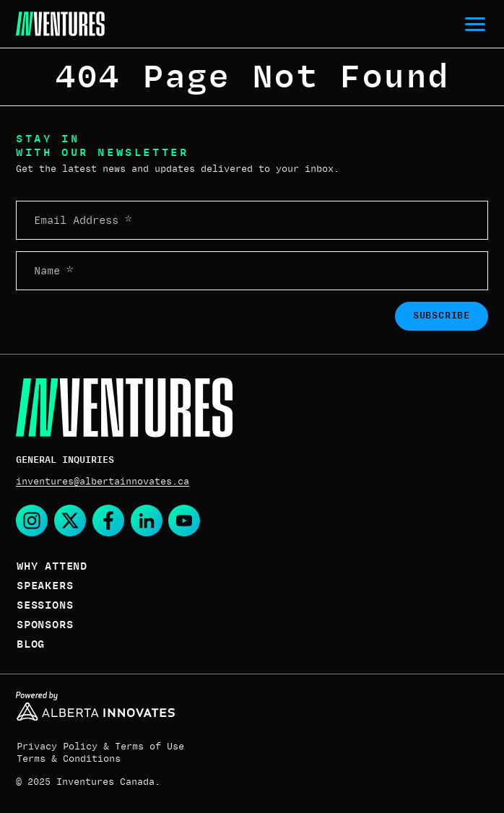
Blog (31, 644)
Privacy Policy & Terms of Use (100, 747)
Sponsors (45, 625)
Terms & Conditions (69, 759)
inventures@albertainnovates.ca (103, 482)
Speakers (45, 586)
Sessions (45, 605)
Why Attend (52, 566)
